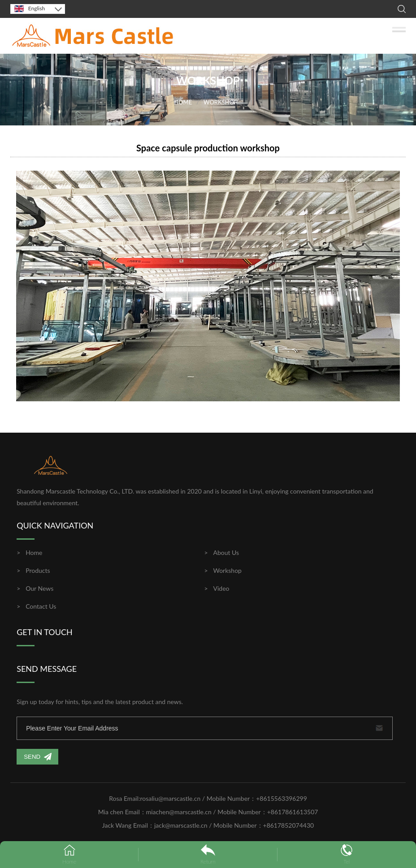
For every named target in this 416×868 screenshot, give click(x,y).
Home (34, 552)
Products (38, 570)
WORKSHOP (221, 102)
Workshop (227, 570)
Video (221, 588)
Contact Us (41, 606)
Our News (39, 588)
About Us (226, 552)
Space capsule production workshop (208, 148)
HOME (183, 102)
